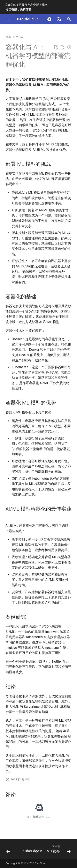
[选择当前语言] (59, 19)
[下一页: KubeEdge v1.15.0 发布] (46, 850)
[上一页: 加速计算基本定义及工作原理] (8, 850)
